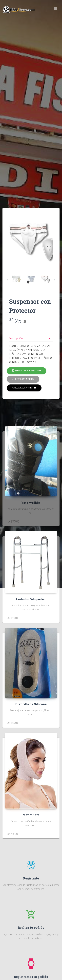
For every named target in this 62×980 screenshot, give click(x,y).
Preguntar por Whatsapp (27, 371)
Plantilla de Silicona (31, 704)
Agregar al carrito (24, 388)
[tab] (31, 336)
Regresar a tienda (23, 379)
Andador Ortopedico (31, 599)
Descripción (30, 339)
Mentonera (31, 815)
